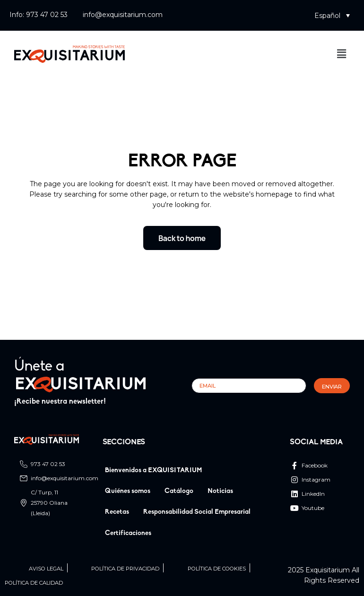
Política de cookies (217, 569)
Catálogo (179, 491)
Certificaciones (128, 533)
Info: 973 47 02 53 (39, 15)
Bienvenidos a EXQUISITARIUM (154, 471)
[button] (332, 15)
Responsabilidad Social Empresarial (197, 512)
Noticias (220, 491)
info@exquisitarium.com (123, 15)
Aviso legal (46, 569)
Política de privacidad (125, 569)
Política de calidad (34, 583)
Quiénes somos (128, 491)
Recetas (117, 512)
